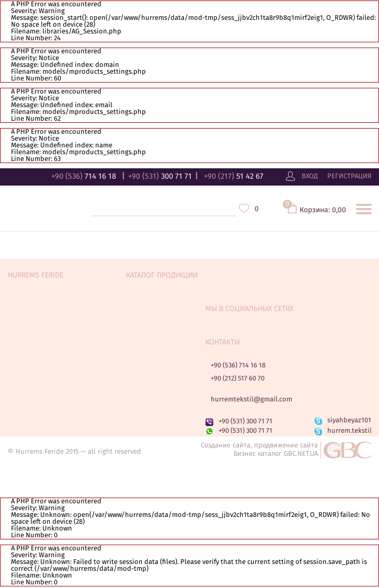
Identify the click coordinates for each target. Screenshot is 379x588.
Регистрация (349, 177)
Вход (310, 177)
